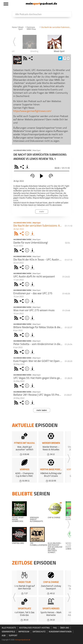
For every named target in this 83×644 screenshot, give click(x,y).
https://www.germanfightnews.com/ (32, 111)
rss (26, 58)
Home (14, 27)
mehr (42, 212)
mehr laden (42, 410)
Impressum (24, 632)
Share (22, 167)
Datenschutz (39, 632)
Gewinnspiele (8, 632)
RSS (17, 167)
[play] (42, 176)
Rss (17, 233)
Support (13, 636)
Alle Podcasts (9, 628)
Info (27, 233)
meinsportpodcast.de (23, 640)
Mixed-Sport (21, 28)
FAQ (55, 628)
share (31, 58)
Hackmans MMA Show (31, 28)
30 (32, 176)
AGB (4, 636)
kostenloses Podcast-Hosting (34, 628)
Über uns (64, 628)
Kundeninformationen (60, 632)
